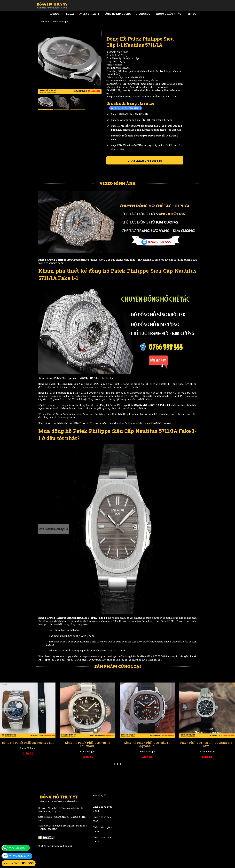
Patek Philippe (89, 14)
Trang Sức (143, 14)
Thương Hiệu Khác (168, 14)
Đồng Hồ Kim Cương (118, 14)
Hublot (55, 14)
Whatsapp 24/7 (18, 848)
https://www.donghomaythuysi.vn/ (102, 656)
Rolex (70, 14)
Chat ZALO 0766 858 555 (145, 161)
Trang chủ (44, 21)
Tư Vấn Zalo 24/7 (19, 856)
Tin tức (191, 14)
